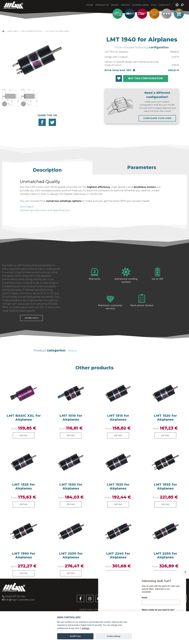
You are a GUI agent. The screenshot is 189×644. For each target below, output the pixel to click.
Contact (164, 5)
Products (102, 5)
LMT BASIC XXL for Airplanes (24, 440)
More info (32, 340)
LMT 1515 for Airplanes (118, 440)
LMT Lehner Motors (32, 31)
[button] (47, 169)
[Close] (185, 572)
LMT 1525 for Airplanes (24, 509)
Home (89, 5)
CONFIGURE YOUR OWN (157, 118)
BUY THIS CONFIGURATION (146, 78)
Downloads (141, 5)
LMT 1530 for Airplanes (71, 509)
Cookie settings (114, 636)
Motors (72, 373)
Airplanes (13, 31)
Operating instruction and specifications (45, 210)
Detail (24, 458)
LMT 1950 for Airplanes (24, 578)
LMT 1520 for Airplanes (165, 440)
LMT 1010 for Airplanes (71, 440)
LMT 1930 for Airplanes (165, 509)
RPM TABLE (27, 207)
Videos (125, 5)
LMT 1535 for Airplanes (118, 509)
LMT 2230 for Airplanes (71, 578)
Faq (154, 5)
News (115, 5)
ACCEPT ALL (75, 636)
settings (86, 628)
